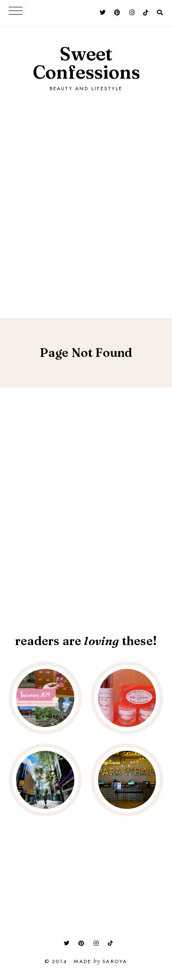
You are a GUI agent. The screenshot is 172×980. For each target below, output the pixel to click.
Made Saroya (100, 962)
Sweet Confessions (86, 63)
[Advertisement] (86, 196)
